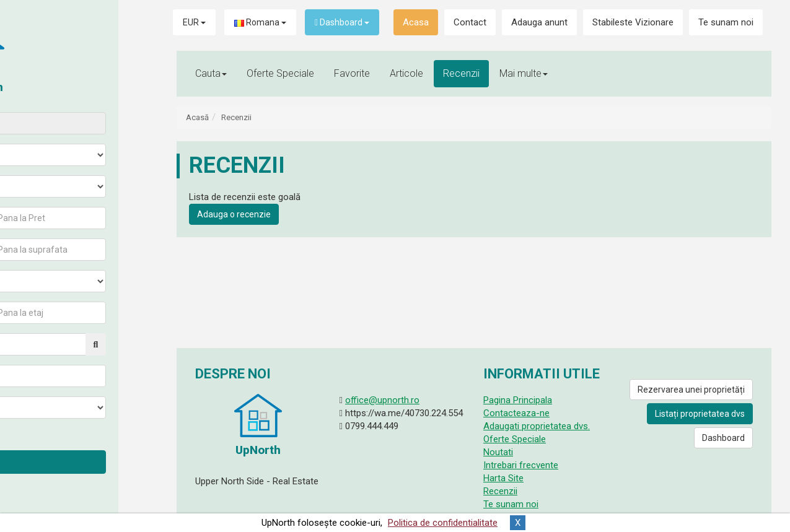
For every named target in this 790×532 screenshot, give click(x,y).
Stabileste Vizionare (633, 22)
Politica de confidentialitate (443, 523)
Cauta (79, 462)
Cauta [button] (211, 73)
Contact (470, 22)
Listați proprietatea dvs (700, 414)
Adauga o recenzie (234, 214)
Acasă (197, 117)
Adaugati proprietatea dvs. (537, 426)
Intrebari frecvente (521, 465)
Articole (406, 73)
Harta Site (503, 478)
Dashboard (342, 22)
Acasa (416, 22)
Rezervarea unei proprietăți (691, 390)
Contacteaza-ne (516, 413)
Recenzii (461, 73)
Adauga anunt (539, 22)
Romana (260, 22)
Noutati (498, 452)
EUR (194, 22)
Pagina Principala (518, 400)
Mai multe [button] (524, 73)
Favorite (352, 73)
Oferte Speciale (280, 73)
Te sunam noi (726, 22)
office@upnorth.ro (382, 400)
